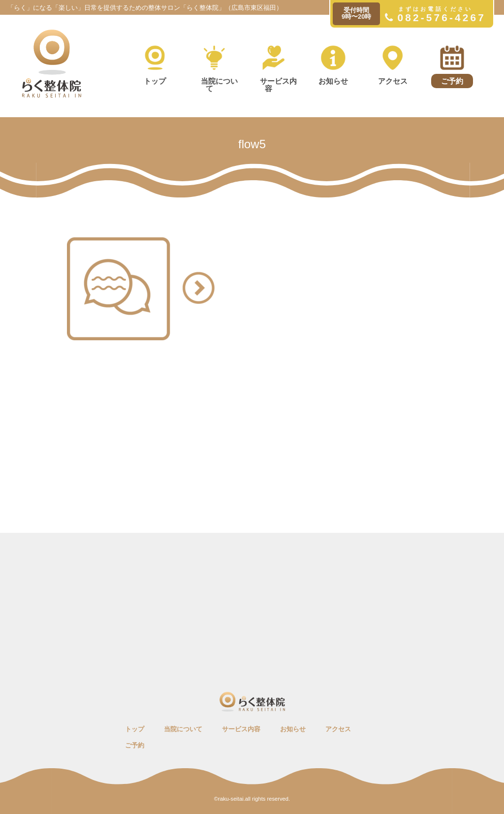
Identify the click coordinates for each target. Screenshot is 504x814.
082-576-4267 (435, 15)
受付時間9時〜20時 (356, 13)
